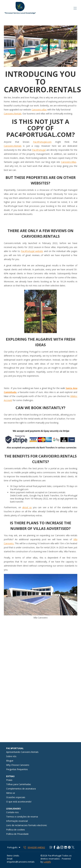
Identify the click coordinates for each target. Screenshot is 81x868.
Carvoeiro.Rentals (13, 114)
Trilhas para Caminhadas (19, 784)
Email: (10, 859)
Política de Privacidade (17, 834)
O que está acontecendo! (19, 802)
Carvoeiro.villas (39, 110)
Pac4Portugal (39, 150)
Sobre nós (11, 756)
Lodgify (47, 862)
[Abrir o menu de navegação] (75, 8)
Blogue (10, 761)
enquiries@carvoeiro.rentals (21, 862)
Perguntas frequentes (17, 769)
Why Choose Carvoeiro (18, 765)
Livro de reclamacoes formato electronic (27, 825)
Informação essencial (17, 821)
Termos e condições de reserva (22, 817)
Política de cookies (16, 830)
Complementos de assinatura (21, 789)
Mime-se (11, 793)
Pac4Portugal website (32, 251)
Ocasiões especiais (16, 797)
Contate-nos (12, 812)
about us (27, 507)
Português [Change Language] (14, 847)
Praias (9, 780)
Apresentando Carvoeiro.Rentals (22, 752)
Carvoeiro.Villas (69, 162)
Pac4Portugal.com (42, 142)
